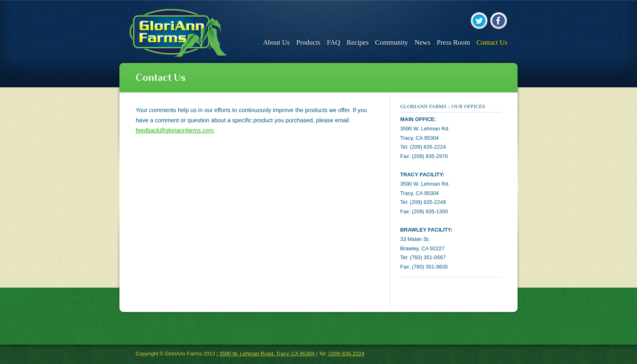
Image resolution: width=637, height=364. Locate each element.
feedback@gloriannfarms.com (174, 130)
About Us (277, 42)
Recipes (357, 42)
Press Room (453, 42)
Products (308, 42)
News (423, 42)
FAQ (334, 42)
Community (391, 42)
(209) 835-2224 (346, 354)
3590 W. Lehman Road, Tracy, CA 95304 (267, 354)
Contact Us (492, 42)
